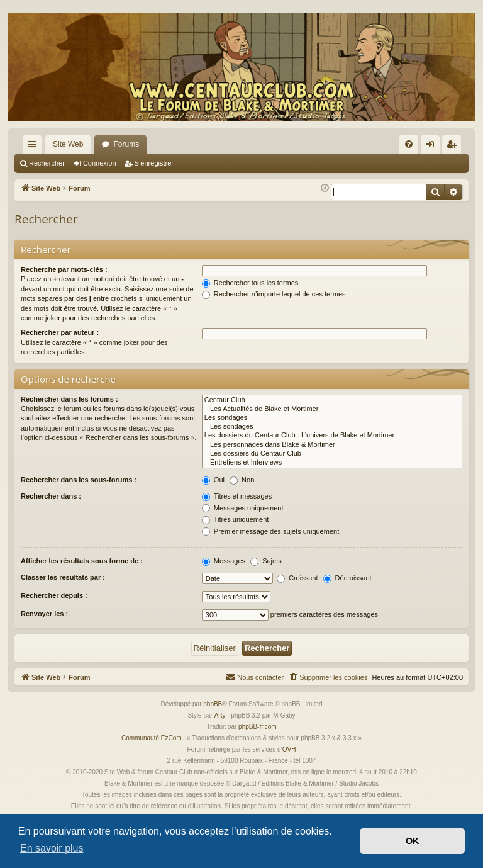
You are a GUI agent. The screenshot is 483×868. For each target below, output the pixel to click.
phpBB (213, 704)
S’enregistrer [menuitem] (454, 147)
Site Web (68, 144)
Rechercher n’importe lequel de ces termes (274, 294)
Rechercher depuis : (54, 595)
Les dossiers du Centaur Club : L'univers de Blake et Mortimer (332, 436)
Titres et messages (237, 496)
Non (242, 480)
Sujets (266, 561)
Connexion (100, 163)
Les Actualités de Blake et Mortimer (332, 409)
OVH (289, 749)
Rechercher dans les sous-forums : (79, 480)
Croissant (297, 578)
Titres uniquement (236, 519)
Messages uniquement (243, 508)
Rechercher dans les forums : (69, 399)
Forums (126, 144)
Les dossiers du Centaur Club (332, 454)
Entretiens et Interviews (332, 463)
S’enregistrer (154, 163)
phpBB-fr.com (258, 727)
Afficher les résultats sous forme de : (82, 561)
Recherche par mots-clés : (64, 269)
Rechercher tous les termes (250, 283)
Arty (220, 715)
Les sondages (332, 418)
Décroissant (347, 578)
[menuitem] (409, 144)
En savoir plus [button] (52, 848)
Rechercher (47, 163)
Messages (224, 561)
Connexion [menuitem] (433, 147)
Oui (213, 480)
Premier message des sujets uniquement (270, 531)
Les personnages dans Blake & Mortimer (332, 445)
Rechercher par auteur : (60, 332)
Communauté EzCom (152, 738)
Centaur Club (332, 400)
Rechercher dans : (51, 496)
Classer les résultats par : (63, 577)
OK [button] (413, 841)
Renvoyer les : (44, 614)
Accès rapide (35, 147)
